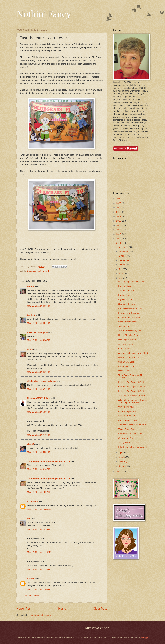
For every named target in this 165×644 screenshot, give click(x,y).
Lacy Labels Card (126, 366)
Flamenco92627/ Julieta (39, 398)
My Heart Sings (125, 286)
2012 (119, 239)
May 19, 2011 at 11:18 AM (39, 552)
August (122, 265)
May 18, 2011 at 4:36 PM (39, 372)
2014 (119, 230)
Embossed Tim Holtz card (130, 434)
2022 (119, 199)
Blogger (145, 638)
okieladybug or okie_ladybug (41, 381)
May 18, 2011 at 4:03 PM (39, 306)
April (121, 453)
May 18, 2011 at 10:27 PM (39, 492)
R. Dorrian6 (33, 501)
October (123, 256)
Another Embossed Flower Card (133, 353)
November (124, 251)
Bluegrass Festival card (38, 271)
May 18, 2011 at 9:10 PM (39, 469)
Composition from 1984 (129, 317)
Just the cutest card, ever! (130, 331)
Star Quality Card (126, 362)
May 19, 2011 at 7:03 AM (38, 529)
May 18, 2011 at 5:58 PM (39, 412)
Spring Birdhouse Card (129, 442)
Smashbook (124, 326)
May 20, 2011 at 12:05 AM (39, 589)
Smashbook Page (126, 304)
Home (62, 609)
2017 (119, 217)
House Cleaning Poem (129, 335)
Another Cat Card (126, 291)
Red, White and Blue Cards (131, 308)
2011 (119, 243)
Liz (29, 519)
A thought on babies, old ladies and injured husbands (132, 401)
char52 (30, 444)
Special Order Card (127, 416)
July (121, 269)
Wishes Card (124, 371)
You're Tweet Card (127, 429)
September (124, 260)
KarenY (31, 579)
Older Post (100, 609)
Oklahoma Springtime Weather (132, 387)
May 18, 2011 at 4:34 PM (39, 340)
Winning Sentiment (127, 340)
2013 (119, 234)
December (124, 247)
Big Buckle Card (126, 300)
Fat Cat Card (124, 295)
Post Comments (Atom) (40, 615)
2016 (119, 221)
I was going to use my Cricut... (132, 282)
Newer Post (24, 609)
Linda (30, 349)
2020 (119, 203)
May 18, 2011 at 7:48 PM (39, 435)
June (121, 274)
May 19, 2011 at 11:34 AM (39, 569)
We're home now (126, 407)
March (122, 457)
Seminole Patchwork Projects (132, 395)
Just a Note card (126, 344)
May (121, 278)
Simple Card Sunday (128, 322)
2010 (119, 472)
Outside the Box (126, 438)
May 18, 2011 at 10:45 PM (39, 509)
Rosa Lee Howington (37, 332)
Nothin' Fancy (44, 14)
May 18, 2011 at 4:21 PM (39, 323)
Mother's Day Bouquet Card (131, 382)
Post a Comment (32, 595)
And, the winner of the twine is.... (133, 425)
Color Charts (124, 348)
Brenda (31, 286)
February (123, 462)
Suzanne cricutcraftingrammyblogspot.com (48, 461)
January (123, 466)
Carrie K (31, 315)
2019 (119, 208)
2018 (119, 212)
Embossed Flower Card (129, 357)
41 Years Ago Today (127, 411)
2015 (119, 225)
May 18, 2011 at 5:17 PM (39, 389)
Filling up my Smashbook (130, 313)
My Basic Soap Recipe (129, 420)
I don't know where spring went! (133, 447)
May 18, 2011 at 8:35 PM (39, 452)
